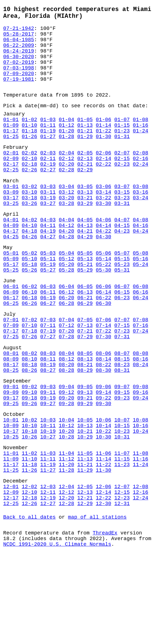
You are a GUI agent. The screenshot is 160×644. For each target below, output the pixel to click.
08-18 (30, 425)
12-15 (122, 574)
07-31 (122, 392)
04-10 (30, 262)
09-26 (30, 470)
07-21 (85, 385)
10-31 (122, 509)
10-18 (30, 503)
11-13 (85, 535)
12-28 (67, 587)
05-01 (11, 294)
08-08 (141, 411)
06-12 (67, 340)
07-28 (67, 392)
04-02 (30, 255)
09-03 (48, 450)
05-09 (11, 301)
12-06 (104, 567)
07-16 (141, 379)
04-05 (85, 255)
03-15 (122, 223)
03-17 (11, 230)
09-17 (11, 464)
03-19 (48, 230)
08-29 (85, 431)
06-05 (85, 333)
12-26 (30, 587)
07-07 (122, 372)
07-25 (11, 392)
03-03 (48, 216)
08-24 (141, 425)
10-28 (67, 509)
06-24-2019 (19, 59)
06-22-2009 (19, 52)
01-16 (141, 145)
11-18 (30, 542)
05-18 (30, 307)
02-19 (48, 190)
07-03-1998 (19, 79)
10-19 (48, 503)
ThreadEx (105, 619)
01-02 (30, 138)
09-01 (11, 450)
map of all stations (97, 602)
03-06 (104, 216)
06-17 (11, 346)
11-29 (85, 548)
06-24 (141, 346)
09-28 (67, 470)
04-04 (67, 255)
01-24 (141, 151)
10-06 (104, 489)
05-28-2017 (19, 39)
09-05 (85, 450)
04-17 (11, 268)
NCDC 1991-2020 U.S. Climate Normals (57, 632)
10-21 (85, 503)
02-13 (85, 184)
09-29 (85, 470)
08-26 (30, 431)
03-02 (30, 216)
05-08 (141, 294)
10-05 (85, 489)
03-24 (141, 230)
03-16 (141, 223)
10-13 (85, 496)
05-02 (30, 294)
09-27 (48, 470)
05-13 (85, 301)
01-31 (122, 158)
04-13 (85, 262)
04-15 (122, 262)
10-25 (11, 509)
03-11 (48, 223)
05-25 (11, 314)
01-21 (85, 151)
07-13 (85, 379)
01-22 (104, 151)
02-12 (67, 184)
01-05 (85, 138)
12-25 (11, 587)
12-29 (85, 587)
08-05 (85, 411)
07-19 (48, 385)
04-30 (104, 275)
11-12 (67, 535)
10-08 (141, 489)
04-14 (104, 262)
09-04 (67, 450)
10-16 (141, 496)
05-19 (48, 307)
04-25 (11, 275)
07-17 (11, 385)
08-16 (141, 418)
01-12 (67, 145)
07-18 (30, 385)
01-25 (11, 158)
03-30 (104, 236)
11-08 (141, 528)
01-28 (67, 158)
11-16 (141, 535)
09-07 (122, 450)
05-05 (85, 294)
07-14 (104, 379)
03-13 (85, 223)
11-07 (122, 528)
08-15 (122, 418)
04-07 (122, 255)
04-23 (122, 268)
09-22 (104, 464)
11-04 (67, 528)
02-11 (48, 184)
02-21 (85, 190)
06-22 (104, 346)
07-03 (48, 372)
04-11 (48, 262)
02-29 (85, 197)
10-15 (122, 496)
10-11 (48, 496)
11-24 (141, 542)
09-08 (141, 450)
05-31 (122, 314)
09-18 (30, 464)
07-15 (122, 379)
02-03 (48, 177)
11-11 (48, 535)
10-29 (85, 509)
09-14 (104, 457)
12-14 (104, 574)
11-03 (48, 528)
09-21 (85, 464)
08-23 (122, 425)
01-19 (48, 151)
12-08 (141, 567)
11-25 (11, 548)
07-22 (104, 385)
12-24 (141, 580)
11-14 (104, 535)
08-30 (104, 431)
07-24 (141, 385)
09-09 (11, 457)
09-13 (85, 457)
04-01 (11, 255)
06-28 (67, 353)
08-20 (67, 425)
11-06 (104, 528)
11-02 (30, 528)
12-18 (30, 580)
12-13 (85, 574)
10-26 (30, 509)
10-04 (67, 489)
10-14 (104, 496)
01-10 (30, 145)
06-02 (30, 333)
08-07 (122, 411)
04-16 (141, 262)
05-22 (104, 307)
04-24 (141, 268)
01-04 (67, 138)
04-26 (30, 275)
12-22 (104, 580)
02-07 (122, 177)
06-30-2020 (19, 66)
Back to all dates (29, 602)
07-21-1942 (19, 32)
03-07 (122, 216)
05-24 (141, 307)
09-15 (122, 457)
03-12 (67, 223)
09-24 (141, 464)
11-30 (104, 548)
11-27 (48, 548)
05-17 (11, 307)
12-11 (48, 574)
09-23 (122, 464)
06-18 (30, 346)
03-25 (11, 236)
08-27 (48, 431)
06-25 (11, 353)
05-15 (122, 301)
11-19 (48, 542)
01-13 (85, 145)
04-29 (85, 275)
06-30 (104, 353)
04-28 (67, 275)
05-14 (104, 301)
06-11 (48, 340)
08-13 (85, 418)
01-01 (11, 138)
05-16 (141, 301)
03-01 (11, 216)
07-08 (141, 372)
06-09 (11, 340)
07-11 (48, 379)
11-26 (30, 548)
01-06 (104, 138)
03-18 (30, 230)
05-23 (122, 307)
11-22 (104, 542)
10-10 (30, 496)
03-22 (104, 230)
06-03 (48, 333)
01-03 (48, 138)
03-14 (104, 223)
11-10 (30, 535)
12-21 (85, 580)
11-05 (85, 528)
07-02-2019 (19, 73)
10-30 (104, 509)
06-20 (67, 346)
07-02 (30, 372)
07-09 (11, 379)
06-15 (122, 340)
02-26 (30, 197)
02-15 (122, 184)
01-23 (122, 151)
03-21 (85, 230)
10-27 (48, 509)
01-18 (30, 151)
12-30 (104, 587)
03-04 (67, 216)
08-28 (67, 431)
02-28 (67, 197)
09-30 (104, 470)
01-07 (122, 138)
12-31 (122, 587)
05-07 (122, 294)
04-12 (67, 262)
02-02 (30, 177)
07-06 (104, 372)
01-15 (122, 145)
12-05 (85, 567)
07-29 (85, 392)
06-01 (11, 333)
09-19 (48, 464)
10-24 (141, 503)
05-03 (48, 294)
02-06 (104, 177)
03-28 (67, 236)
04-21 (85, 268)
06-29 (85, 353)
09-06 (104, 450)
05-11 (48, 301)
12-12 (67, 574)
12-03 (48, 567)
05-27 (48, 314)
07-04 (67, 372)
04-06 (104, 255)
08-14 (104, 418)
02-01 (11, 177)
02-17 (11, 190)
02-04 (67, 177)
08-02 (30, 411)
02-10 (30, 184)
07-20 (67, 385)
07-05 (85, 372)
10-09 (11, 496)
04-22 (104, 268)
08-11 (48, 418)
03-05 (85, 216)
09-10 (30, 457)
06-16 (141, 340)
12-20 (67, 580)
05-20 (67, 307)
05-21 (85, 307)
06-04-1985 (19, 45)
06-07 (122, 333)
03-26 (30, 236)
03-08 (141, 216)
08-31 (122, 431)
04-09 (11, 262)
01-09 (11, 145)
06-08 (141, 333)
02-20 (67, 190)
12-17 (11, 580)
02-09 (11, 184)
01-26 (30, 158)
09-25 (11, 470)
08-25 (11, 431)
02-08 (141, 177)
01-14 (104, 145)
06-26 (30, 353)
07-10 (30, 379)
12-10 (30, 574)
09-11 (48, 457)
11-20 (67, 542)
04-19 (48, 268)
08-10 (30, 418)
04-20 (67, 268)
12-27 (48, 587)
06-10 (30, 340)
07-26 (30, 392)
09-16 (141, 457)
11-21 (85, 542)
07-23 (122, 385)
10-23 (122, 503)
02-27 (48, 197)
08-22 (104, 425)
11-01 (11, 528)
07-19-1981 (19, 93)
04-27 (48, 275)
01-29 (85, 158)
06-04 (67, 333)
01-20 (67, 151)
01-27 (48, 158)
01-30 (104, 158)
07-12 (67, 379)
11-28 (67, 548)
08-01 (11, 411)
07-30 (104, 392)
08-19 (48, 425)
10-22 (104, 503)
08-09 (11, 418)
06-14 (104, 340)
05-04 (67, 294)
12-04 (67, 567)
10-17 (11, 503)
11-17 (11, 542)
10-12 (67, 496)
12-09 (11, 574)
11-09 (11, 535)
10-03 (48, 489)
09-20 (67, 464)
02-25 (11, 197)
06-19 (48, 346)
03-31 (122, 236)
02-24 (141, 190)
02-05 (85, 177)
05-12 (67, 301)
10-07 (122, 489)
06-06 (104, 333)
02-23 (122, 190)
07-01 (11, 372)
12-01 (11, 567)
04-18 (30, 268)
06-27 (48, 353)
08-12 (67, 418)
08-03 (48, 411)
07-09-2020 (19, 86)
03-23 (122, 230)
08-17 (11, 425)
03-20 (67, 230)
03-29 (85, 236)
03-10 (30, 223)
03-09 (11, 223)
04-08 (141, 255)
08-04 (67, 411)
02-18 (30, 190)
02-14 (104, 184)
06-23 (122, 346)
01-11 (48, 145)
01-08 (141, 138)
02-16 (141, 184)
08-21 (85, 425)
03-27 (48, 236)
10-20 (67, 503)
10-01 (11, 489)
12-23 (122, 580)
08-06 (104, 411)
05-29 (85, 314)
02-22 (104, 190)
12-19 (48, 580)
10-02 (30, 489)
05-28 (67, 314)
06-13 (85, 340)
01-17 (11, 151)
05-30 (104, 314)
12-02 (30, 567)
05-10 (30, 301)
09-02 (30, 450)
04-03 (48, 255)
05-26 (30, 314)
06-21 (85, 346)
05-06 (104, 294)
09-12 (67, 457)
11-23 (122, 542)
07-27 (48, 392)
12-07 (122, 567)
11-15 (122, 535)
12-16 (141, 574)
